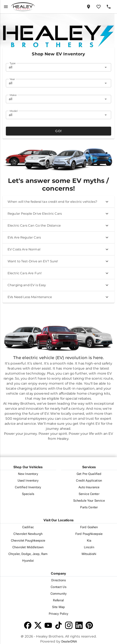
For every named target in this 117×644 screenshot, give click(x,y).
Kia (89, 541)
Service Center (89, 494)
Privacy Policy (59, 614)
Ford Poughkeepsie (89, 534)
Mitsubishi (89, 554)
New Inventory (28, 474)
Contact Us (58, 587)
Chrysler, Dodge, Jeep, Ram (28, 554)
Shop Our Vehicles (28, 467)
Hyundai (28, 561)
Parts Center (89, 507)
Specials (28, 494)
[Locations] (89, 7)
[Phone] (109, 7)
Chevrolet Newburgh (28, 534)
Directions (58, 580)
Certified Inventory (28, 487)
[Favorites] (99, 7)
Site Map (58, 607)
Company (58, 573)
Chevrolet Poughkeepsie (28, 541)
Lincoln (89, 547)
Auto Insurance (89, 487)
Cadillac (28, 527)
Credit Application (89, 481)
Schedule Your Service (89, 501)
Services (89, 467)
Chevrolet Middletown (28, 547)
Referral (58, 600)
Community (58, 594)
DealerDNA (69, 641)
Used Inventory (28, 481)
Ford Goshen (89, 527)
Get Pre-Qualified (89, 474)
